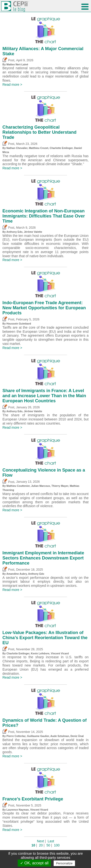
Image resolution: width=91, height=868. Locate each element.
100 (57, 845)
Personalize (64, 863)
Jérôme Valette (33, 232)
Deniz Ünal (77, 736)
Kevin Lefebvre (40, 653)
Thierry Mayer (60, 486)
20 (41, 845)
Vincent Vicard (60, 653)
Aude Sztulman (60, 736)
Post (8, 60)
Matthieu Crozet (39, 148)
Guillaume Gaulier (38, 736)
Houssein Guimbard (19, 324)
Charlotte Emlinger (61, 148)
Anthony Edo (14, 232)
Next (40, 841)
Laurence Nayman (18, 810)
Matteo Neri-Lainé (17, 64)
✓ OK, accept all (34, 863)
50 (48, 845)
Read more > (12, 85)
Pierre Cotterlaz (16, 736)
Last (51, 841)
